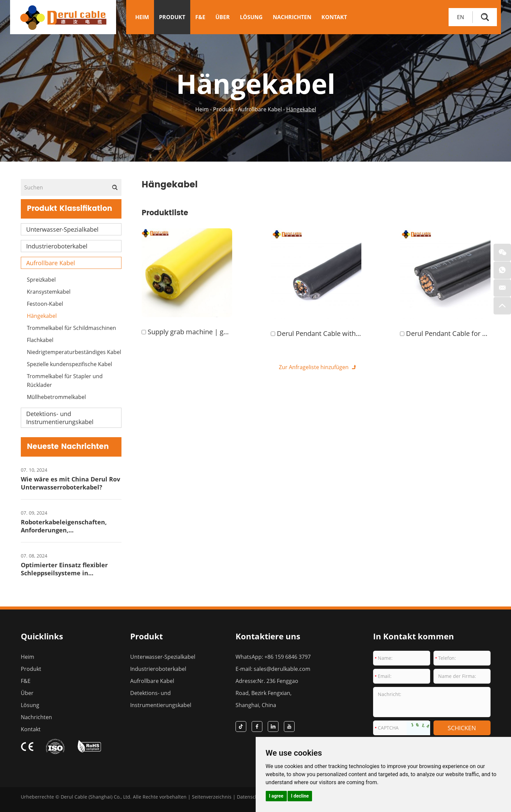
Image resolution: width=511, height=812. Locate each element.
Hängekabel (301, 109)
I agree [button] (276, 796)
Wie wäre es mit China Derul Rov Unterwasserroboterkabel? (70, 483)
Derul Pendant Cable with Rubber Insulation (345, 333)
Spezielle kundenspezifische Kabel (69, 364)
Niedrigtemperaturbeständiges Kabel (74, 352)
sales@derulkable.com (282, 669)
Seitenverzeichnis (212, 797)
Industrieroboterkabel (57, 246)
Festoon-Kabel (45, 304)
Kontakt (334, 17)
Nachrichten (292, 17)
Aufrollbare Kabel (260, 109)
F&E (200, 17)
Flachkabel (40, 340)
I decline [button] (300, 796)
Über (223, 17)
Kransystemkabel (49, 292)
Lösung (251, 17)
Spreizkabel (41, 280)
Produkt (172, 17)
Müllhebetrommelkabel (56, 397)
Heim (142, 17)
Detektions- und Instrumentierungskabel (60, 418)
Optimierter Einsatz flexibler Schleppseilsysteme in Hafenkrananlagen (64, 573)
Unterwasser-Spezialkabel (62, 229)
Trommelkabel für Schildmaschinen (71, 328)
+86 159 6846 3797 (288, 657)
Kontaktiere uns (268, 636)
